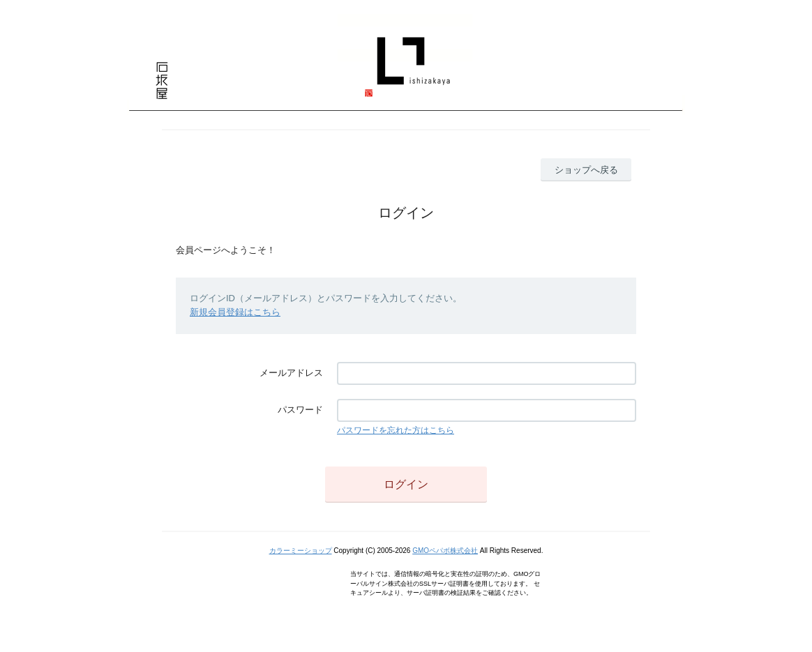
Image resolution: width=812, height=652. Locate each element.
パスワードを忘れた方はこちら (396, 430)
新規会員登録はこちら (235, 312)
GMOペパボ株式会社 (445, 551)
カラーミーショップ (301, 551)
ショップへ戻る (586, 170)
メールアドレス (291, 373)
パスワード (300, 410)
